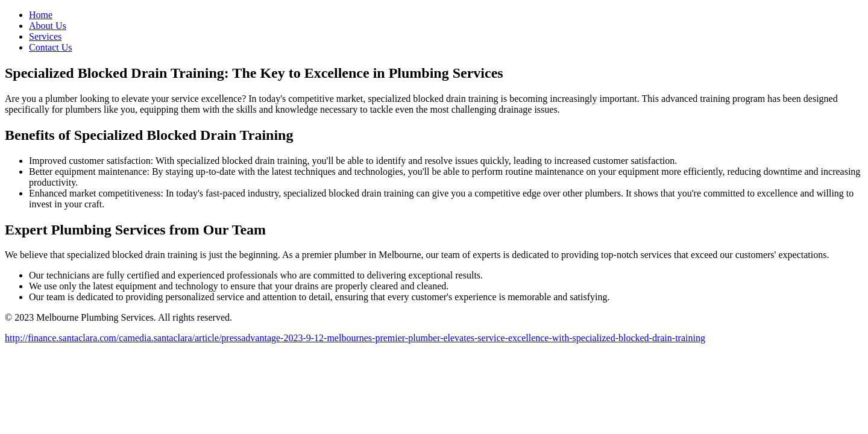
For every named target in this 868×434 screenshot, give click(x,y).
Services (45, 36)
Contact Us (51, 47)
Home (41, 15)
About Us (48, 26)
